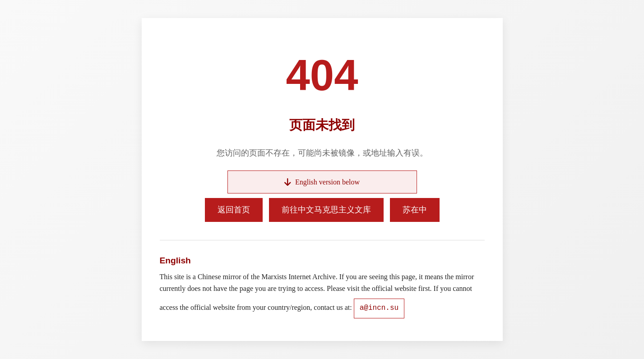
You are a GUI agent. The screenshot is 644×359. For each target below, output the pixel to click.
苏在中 (415, 210)
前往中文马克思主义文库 (326, 210)
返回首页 (234, 210)
